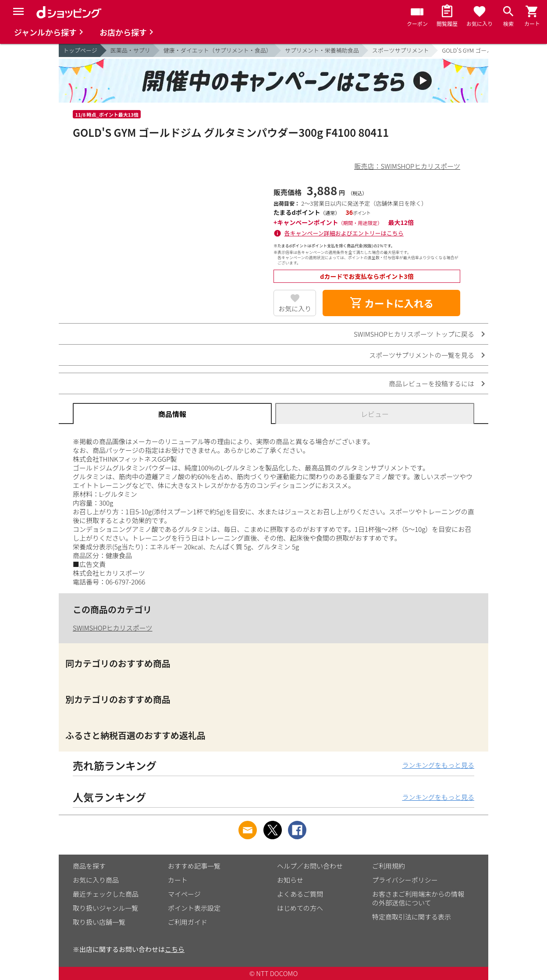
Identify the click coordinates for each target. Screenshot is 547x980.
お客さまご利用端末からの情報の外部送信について (418, 898)
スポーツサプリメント (401, 50)
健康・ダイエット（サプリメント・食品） (218, 50)
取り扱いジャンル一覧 (105, 908)
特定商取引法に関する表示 (412, 917)
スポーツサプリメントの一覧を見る (422, 355)
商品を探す (89, 866)
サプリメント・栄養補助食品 (322, 50)
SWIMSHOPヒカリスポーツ (113, 628)
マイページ (184, 894)
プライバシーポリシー (405, 880)
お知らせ (290, 880)
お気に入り (295, 308)
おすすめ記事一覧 (194, 866)
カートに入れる (391, 303)
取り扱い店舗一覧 (99, 922)
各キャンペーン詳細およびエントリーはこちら (344, 233)
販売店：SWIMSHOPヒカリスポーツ (407, 166)
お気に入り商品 (96, 880)
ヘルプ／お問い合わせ (310, 866)
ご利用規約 (389, 866)
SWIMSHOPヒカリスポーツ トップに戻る (414, 334)
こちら (175, 949)
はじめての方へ (300, 908)
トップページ (80, 50)
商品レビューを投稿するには (432, 383)
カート (178, 880)
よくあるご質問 (300, 894)
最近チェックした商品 (106, 894)
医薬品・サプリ (130, 50)
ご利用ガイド (188, 922)
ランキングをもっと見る (438, 765)
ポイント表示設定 (194, 908)
